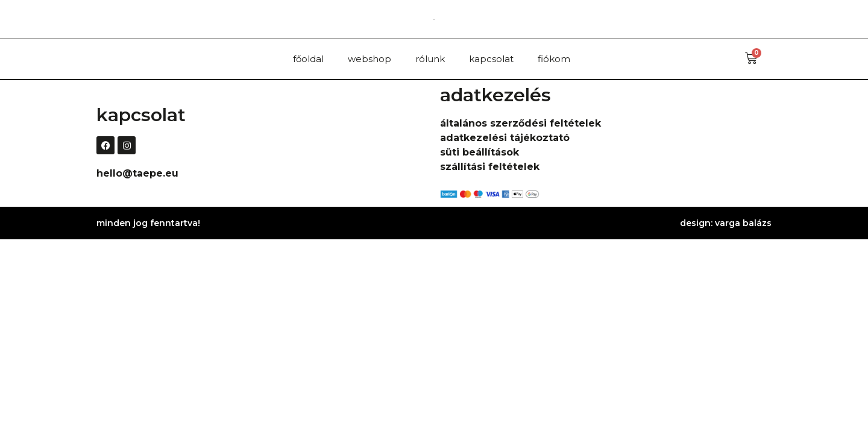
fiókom (554, 59)
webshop (370, 59)
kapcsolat (491, 59)
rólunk (430, 59)
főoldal (308, 59)
